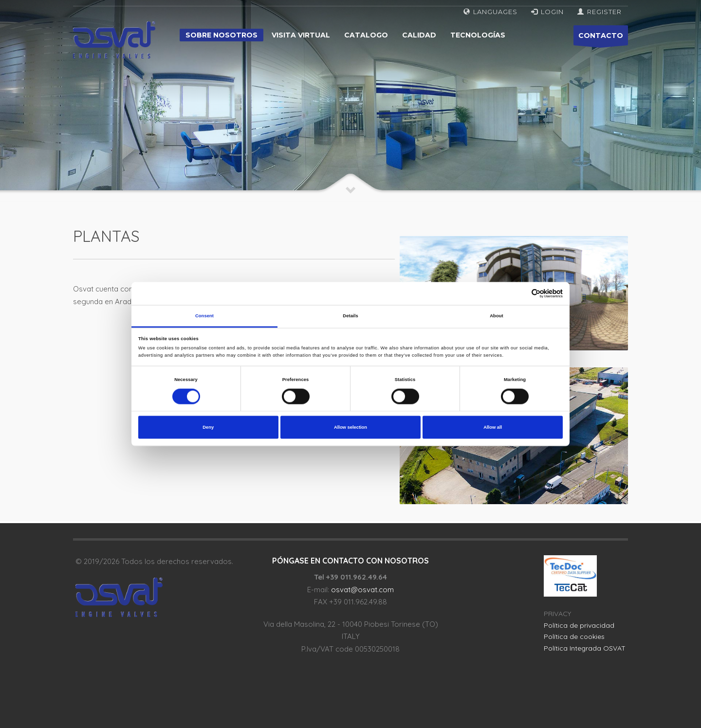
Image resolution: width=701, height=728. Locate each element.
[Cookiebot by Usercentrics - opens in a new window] (520, 294)
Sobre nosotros (221, 35)
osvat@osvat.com (362, 590)
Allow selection (350, 427)
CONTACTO (601, 38)
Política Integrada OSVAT (585, 648)
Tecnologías (478, 35)
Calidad (419, 35)
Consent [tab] (204, 316)
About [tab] (497, 316)
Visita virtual (301, 35)
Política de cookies (574, 637)
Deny (208, 427)
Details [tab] (350, 316)
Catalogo (366, 35)
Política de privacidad (579, 625)
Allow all (493, 427)
